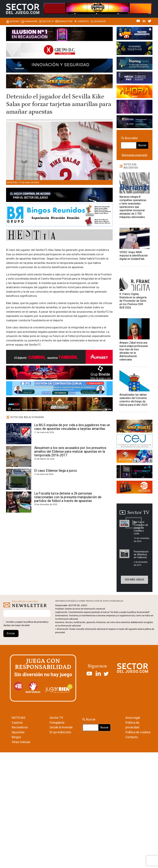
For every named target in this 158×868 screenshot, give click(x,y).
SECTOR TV (48, 21)
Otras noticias (21, 742)
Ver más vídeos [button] (134, 580)
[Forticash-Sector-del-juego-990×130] (59, 66)
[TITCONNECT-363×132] (135, 472)
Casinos (17, 723)
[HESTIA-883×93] (59, 236)
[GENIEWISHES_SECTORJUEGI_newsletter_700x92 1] (59, 82)
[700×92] (59, 405)
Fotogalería (57, 723)
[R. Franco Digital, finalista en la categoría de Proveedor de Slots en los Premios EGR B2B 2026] (135, 280)
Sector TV (56, 718)
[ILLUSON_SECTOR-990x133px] (59, 34)
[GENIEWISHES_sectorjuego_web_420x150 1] (135, 427)
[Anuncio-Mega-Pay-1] (135, 78)
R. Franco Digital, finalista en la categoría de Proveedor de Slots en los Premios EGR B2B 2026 (133, 301)
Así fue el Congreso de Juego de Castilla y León (141, 528)
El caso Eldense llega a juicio (56, 471)
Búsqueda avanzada (135, 155)
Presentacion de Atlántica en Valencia (141, 554)
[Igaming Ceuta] (135, 64)
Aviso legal (133, 718)
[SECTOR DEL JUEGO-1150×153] (59, 50)
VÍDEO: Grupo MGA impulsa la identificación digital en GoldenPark (134, 256)
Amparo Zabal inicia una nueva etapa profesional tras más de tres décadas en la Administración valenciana (134, 351)
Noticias (14, 21)
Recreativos (20, 727)
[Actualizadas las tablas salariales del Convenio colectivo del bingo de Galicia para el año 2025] (135, 381)
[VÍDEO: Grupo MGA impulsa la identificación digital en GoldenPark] (135, 238)
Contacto (83, 21)
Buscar (142, 145)
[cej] (135, 442)
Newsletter (66, 21)
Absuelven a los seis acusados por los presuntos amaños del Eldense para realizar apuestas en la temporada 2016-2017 (70, 451)
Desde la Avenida (61, 727)
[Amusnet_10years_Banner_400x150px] (135, 49)
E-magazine (31, 21)
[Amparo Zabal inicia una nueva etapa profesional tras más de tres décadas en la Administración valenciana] (135, 329)
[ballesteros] (135, 457)
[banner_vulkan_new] (59, 196)
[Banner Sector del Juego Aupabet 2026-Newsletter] (59, 357)
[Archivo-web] (135, 122)
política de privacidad (36, 622)
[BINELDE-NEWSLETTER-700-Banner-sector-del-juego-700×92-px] (59, 373)
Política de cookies (138, 732)
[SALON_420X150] (135, 92)
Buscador (100, 21)
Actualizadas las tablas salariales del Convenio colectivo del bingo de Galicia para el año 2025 (133, 400)
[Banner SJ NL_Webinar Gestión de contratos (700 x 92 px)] (59, 389)
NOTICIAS (19, 718)
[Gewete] (135, 107)
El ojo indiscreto (60, 732)
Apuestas (12, 182)
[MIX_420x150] (135, 488)
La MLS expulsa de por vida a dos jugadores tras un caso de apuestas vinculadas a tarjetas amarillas (72, 427)
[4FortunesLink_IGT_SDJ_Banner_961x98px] (98, 8)
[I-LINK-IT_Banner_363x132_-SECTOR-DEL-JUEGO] (135, 34)
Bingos (16, 737)
